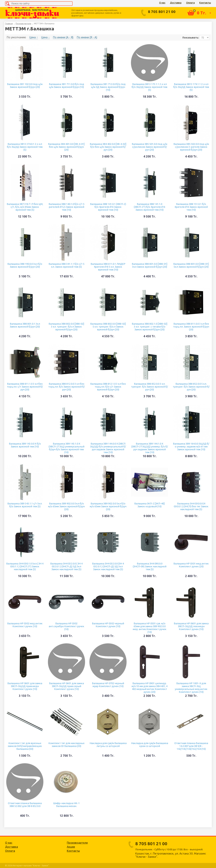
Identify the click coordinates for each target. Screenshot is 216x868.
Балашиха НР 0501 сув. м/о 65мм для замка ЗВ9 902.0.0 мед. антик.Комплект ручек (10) (150, 628)
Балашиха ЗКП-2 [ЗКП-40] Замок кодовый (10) (150, 505)
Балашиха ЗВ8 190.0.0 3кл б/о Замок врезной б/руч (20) (25, 265)
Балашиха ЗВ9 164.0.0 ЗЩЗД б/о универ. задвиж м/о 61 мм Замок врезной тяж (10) (191, 446)
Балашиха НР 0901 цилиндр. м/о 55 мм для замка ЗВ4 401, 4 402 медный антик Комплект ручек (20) (150, 688)
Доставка (176, 3)
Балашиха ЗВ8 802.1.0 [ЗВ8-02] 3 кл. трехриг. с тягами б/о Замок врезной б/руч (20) (150, 327)
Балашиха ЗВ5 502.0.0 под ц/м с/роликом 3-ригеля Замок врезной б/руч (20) (191, 147)
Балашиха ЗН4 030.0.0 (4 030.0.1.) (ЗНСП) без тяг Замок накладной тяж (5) (191, 506)
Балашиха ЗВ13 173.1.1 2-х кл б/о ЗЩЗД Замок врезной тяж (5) (150, 87)
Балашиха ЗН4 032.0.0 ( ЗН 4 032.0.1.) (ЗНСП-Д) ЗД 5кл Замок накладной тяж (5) (66, 566)
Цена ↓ (45, 37)
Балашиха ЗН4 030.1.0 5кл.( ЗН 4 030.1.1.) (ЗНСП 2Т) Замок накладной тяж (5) (25, 566)
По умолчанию (16, 37)
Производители (23, 24)
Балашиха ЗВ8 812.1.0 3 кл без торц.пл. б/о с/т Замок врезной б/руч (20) (108, 387)
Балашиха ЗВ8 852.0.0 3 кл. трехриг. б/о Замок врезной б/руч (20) (150, 387)
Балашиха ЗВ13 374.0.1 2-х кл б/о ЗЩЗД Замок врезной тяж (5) (25, 147)
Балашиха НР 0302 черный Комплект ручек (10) (108, 625)
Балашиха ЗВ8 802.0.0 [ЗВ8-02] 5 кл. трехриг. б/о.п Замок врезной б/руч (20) (108, 327)
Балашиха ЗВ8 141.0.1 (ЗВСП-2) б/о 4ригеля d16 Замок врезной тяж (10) (108, 207)
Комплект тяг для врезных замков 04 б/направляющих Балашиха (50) (25, 746)
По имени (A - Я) (63, 37)
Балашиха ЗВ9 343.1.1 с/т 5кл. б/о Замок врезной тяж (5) (25, 505)
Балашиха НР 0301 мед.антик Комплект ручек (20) (191, 565)
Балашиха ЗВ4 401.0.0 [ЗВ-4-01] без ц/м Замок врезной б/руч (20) (66, 147)
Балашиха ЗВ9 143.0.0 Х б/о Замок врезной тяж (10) (25, 445)
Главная (9, 24)
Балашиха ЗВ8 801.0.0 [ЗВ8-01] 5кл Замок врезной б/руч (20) (191, 265)
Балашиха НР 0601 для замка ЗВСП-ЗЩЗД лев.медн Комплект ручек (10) (191, 626)
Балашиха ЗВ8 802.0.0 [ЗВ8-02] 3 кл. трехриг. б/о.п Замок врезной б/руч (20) (66, 327)
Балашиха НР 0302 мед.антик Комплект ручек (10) (25, 625)
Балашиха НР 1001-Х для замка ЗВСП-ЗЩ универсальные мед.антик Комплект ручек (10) (191, 688)
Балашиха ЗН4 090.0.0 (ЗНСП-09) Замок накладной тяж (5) (150, 566)
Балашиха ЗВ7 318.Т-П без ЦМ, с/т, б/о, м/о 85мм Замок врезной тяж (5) (25, 207)
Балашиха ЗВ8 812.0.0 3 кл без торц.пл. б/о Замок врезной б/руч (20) (66, 387)
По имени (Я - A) (87, 37)
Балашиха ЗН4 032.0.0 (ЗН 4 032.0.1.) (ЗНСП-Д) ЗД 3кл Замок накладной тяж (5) (108, 566)
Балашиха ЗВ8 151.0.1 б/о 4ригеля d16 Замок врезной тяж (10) (191, 207)
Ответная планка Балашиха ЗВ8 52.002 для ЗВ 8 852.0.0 (25, 805)
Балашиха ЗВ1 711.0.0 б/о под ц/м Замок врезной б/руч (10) (66, 86)
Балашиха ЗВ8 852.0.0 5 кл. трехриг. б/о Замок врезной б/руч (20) (191, 387)
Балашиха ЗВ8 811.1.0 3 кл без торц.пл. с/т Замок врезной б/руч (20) (25, 387)
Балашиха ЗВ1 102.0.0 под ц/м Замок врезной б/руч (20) (25, 86)
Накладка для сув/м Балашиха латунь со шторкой (108, 745)
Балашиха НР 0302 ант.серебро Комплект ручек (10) (66, 626)
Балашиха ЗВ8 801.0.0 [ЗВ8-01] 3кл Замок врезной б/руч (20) (150, 265)
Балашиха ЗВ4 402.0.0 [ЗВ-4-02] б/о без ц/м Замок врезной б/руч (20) (108, 147)
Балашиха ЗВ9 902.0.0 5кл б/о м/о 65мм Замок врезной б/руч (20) (108, 506)
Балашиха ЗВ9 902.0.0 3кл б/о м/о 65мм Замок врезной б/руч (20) (66, 506)
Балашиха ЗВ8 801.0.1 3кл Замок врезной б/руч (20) (25, 325)
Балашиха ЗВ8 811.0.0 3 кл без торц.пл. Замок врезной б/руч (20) (191, 327)
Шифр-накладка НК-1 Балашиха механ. (66, 805)
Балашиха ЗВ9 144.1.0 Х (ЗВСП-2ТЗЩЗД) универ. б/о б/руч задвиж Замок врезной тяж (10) (150, 448)
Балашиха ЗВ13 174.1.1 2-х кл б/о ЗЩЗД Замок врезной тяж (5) (191, 87)
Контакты (205, 3)
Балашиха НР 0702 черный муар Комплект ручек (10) (108, 685)
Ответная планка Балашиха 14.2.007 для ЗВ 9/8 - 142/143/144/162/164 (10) (191, 746)
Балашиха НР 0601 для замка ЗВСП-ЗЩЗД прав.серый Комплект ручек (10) (66, 686)
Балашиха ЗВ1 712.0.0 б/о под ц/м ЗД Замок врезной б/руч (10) (108, 87)
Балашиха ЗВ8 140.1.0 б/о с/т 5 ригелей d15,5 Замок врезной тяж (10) (66, 207)
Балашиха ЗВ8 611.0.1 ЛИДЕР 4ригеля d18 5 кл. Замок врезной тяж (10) (108, 267)
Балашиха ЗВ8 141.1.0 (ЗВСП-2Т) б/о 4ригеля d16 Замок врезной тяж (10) (150, 207)
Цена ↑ (34, 37)
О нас (162, 3)
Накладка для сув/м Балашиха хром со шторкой (150, 745)
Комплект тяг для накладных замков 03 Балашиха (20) (66, 745)
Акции (71, 847)
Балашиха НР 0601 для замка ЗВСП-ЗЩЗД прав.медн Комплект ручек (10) (25, 686)
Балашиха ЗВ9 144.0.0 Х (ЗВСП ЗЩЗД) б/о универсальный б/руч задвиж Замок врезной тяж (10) (108, 448)
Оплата (190, 3)
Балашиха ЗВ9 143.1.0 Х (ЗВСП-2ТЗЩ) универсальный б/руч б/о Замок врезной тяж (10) (66, 448)
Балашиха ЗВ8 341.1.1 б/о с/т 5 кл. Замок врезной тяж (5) (66, 265)
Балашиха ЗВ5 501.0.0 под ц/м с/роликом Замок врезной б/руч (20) (150, 147)
